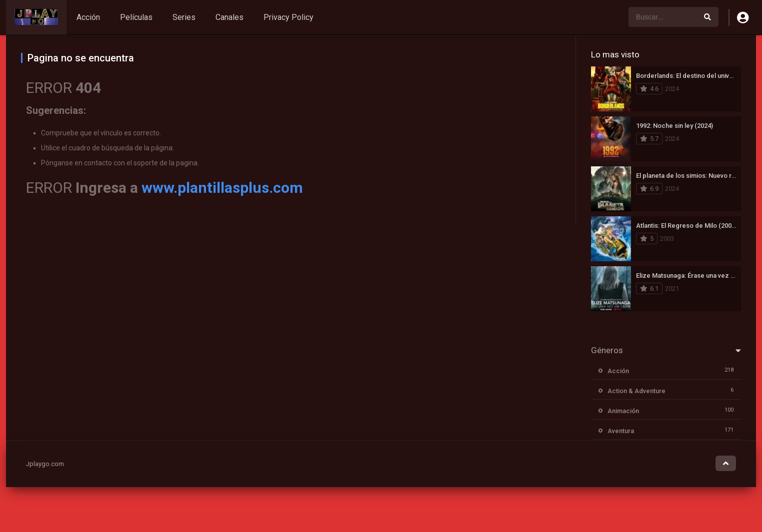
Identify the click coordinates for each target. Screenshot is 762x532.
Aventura (621, 431)
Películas (136, 17)
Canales (229, 17)
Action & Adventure (636, 391)
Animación (623, 411)
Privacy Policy (288, 17)
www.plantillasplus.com (222, 188)
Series (184, 17)
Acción (88, 17)
